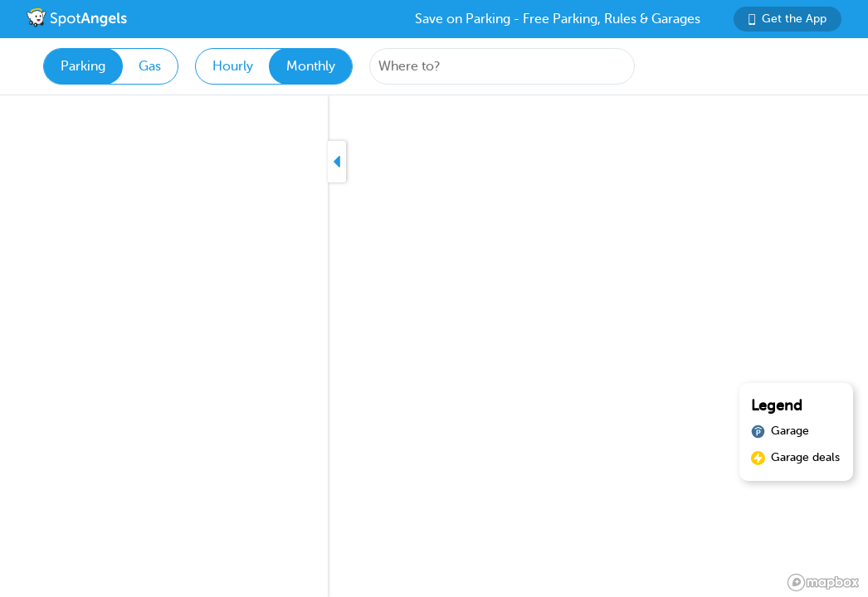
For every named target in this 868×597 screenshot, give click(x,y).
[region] (434, 346)
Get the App (788, 19)
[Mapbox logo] (823, 582)
